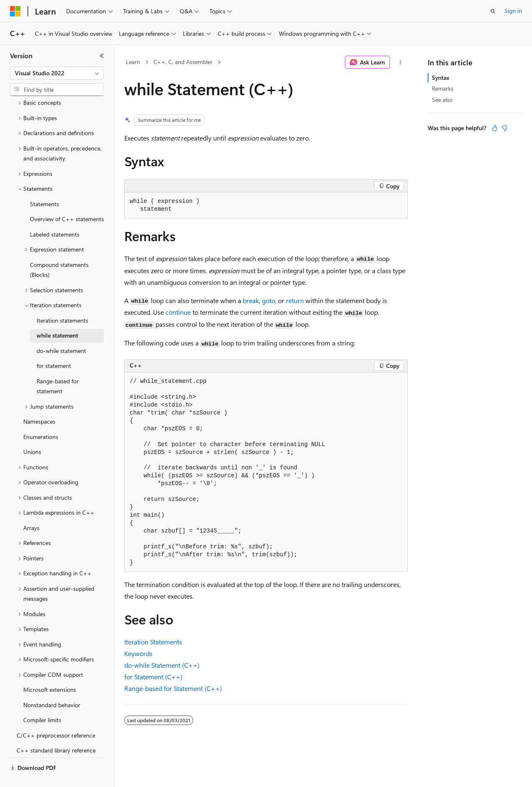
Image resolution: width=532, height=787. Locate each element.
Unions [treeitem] (32, 432)
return (295, 300)
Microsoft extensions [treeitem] (50, 670)
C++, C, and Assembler (183, 62)
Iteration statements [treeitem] (62, 301)
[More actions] (400, 62)
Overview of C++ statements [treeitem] (67, 199)
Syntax (441, 78)
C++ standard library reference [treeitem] (56, 731)
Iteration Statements (153, 642)
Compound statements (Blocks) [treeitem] (59, 250)
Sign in (513, 11)
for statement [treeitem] (54, 346)
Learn (133, 62)
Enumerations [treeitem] (41, 417)
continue (178, 312)
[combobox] (57, 73)
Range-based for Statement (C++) (173, 688)
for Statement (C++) (153, 677)
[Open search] (493, 11)
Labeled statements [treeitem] (55, 215)
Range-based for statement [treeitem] (58, 367)
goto (268, 300)
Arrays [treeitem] (31, 508)
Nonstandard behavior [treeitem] (52, 685)
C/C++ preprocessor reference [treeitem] (56, 716)
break (251, 300)
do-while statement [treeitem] (61, 331)
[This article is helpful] (495, 128)
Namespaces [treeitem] (39, 402)
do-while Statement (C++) (162, 665)
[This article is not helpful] (505, 128)
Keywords (138, 653)
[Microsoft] (15, 11)
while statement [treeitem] (57, 316)
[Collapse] (102, 56)
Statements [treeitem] (44, 184)
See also (442, 100)
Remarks (443, 88)
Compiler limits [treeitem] (42, 700)
